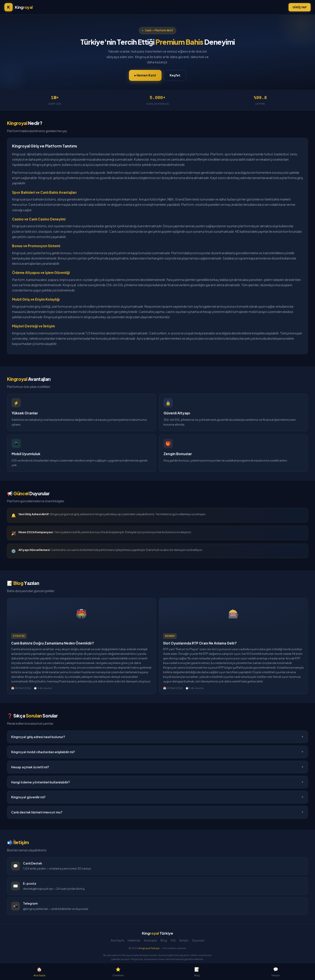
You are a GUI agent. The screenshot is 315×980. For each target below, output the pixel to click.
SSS (173, 940)
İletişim (184, 940)
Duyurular (198, 940)
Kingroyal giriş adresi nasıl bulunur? (157, 737)
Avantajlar (150, 940)
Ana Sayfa (117, 940)
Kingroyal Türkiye (149, 948)
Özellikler (118, 971)
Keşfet (175, 75)
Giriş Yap (300, 7)
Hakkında (134, 940)
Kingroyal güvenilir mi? (157, 797)
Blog (164, 940)
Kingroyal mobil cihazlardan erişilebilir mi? (157, 752)
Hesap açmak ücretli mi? (157, 767)
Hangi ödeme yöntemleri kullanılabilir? (157, 782)
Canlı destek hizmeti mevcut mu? (157, 813)
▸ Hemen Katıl (145, 75)
